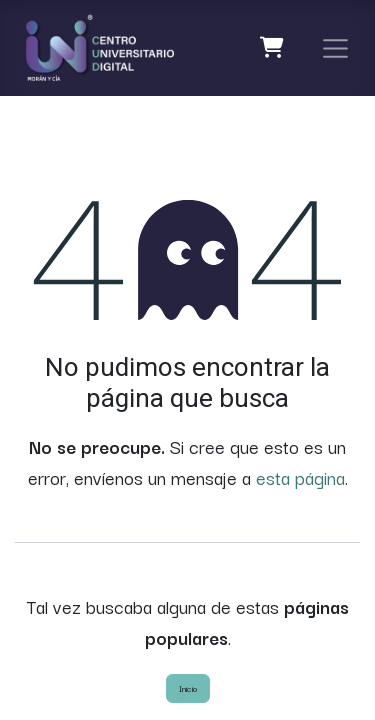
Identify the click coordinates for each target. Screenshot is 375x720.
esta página (300, 477)
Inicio (188, 688)
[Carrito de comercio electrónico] (272, 48)
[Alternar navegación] (336, 48)
